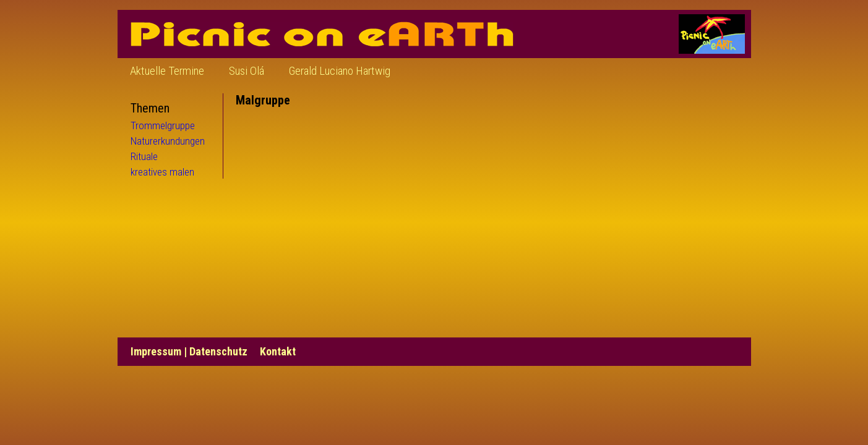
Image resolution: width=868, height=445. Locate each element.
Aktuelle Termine (167, 71)
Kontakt (278, 351)
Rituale (144, 156)
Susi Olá (247, 71)
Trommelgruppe (163, 125)
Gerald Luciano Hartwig (340, 71)
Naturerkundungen (168, 141)
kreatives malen (162, 172)
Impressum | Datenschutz (189, 351)
